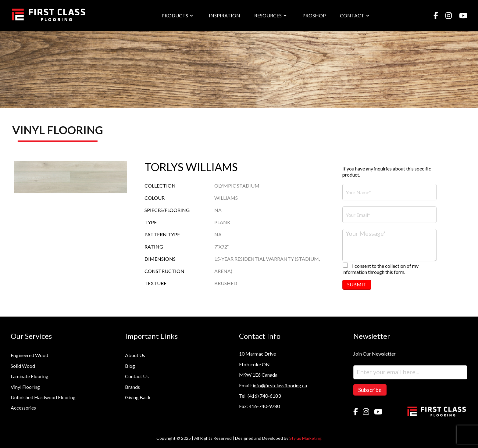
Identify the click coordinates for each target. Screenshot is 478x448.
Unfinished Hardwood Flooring (43, 397)
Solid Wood (23, 366)
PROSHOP (314, 15)
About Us (135, 355)
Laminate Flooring (30, 376)
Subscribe (370, 390)
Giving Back (138, 397)
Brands (132, 387)
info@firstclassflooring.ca (280, 385)
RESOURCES (268, 15)
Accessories (23, 408)
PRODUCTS (175, 15)
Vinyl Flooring (25, 387)
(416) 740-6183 (264, 396)
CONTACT (352, 15)
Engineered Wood (29, 355)
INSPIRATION (225, 15)
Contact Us (137, 376)
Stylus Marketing (305, 438)
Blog (130, 366)
